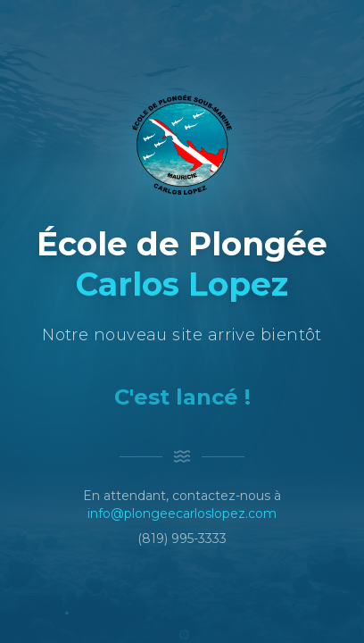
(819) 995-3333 (182, 539)
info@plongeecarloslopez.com (182, 514)
